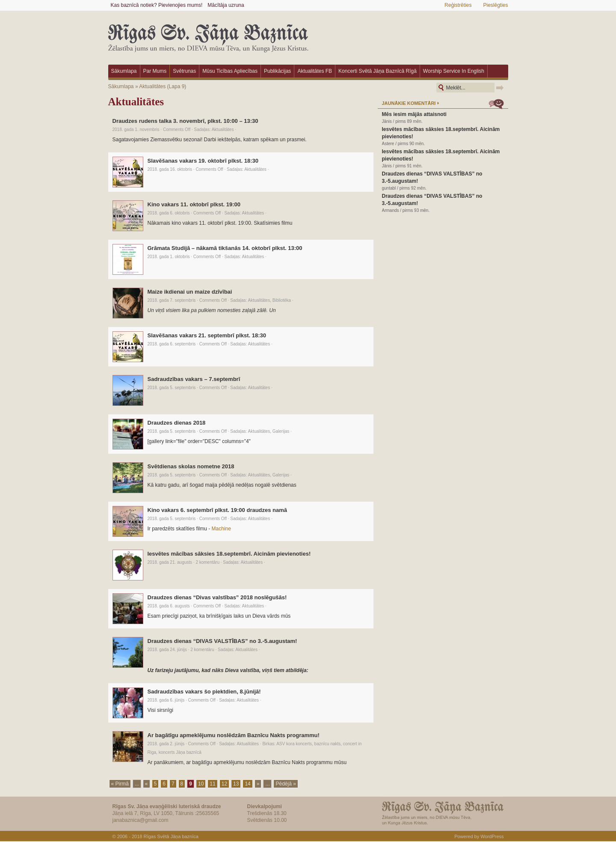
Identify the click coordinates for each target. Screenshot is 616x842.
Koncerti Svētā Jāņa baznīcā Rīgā (378, 71)
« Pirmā (120, 784)
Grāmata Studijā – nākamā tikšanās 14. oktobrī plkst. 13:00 (225, 248)
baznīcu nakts (328, 744)
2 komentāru (207, 562)
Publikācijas (277, 71)
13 (236, 784)
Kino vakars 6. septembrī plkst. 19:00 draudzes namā (218, 510)
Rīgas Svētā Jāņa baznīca (171, 836)
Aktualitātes (152, 86)
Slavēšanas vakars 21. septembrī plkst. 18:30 (207, 335)
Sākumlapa (124, 71)
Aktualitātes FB (315, 71)
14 (247, 784)
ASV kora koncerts (294, 744)
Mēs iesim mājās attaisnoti (414, 114)
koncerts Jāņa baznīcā (180, 752)
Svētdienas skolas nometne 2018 (191, 466)
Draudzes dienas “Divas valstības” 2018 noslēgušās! (217, 597)
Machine (221, 529)
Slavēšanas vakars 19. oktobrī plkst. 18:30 (203, 161)
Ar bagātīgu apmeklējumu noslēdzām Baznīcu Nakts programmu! (234, 735)
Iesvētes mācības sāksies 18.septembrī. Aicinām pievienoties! (229, 554)
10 (201, 784)
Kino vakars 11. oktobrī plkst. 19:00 (194, 204)
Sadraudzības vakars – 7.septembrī (194, 379)
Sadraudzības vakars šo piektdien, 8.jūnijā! (204, 692)
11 (212, 784)
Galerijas (281, 431)
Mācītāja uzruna (226, 5)
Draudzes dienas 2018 (177, 423)
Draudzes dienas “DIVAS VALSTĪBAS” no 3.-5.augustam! (222, 641)
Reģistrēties (458, 5)
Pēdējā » (286, 784)
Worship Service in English (454, 71)
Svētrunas (184, 71)
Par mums (155, 71)
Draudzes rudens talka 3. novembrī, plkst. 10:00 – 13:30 (185, 121)
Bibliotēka (282, 300)
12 (224, 784)
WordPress (492, 836)
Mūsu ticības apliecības (230, 71)
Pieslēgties (495, 5)
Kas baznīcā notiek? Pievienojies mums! (157, 5)
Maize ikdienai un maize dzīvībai (190, 292)
